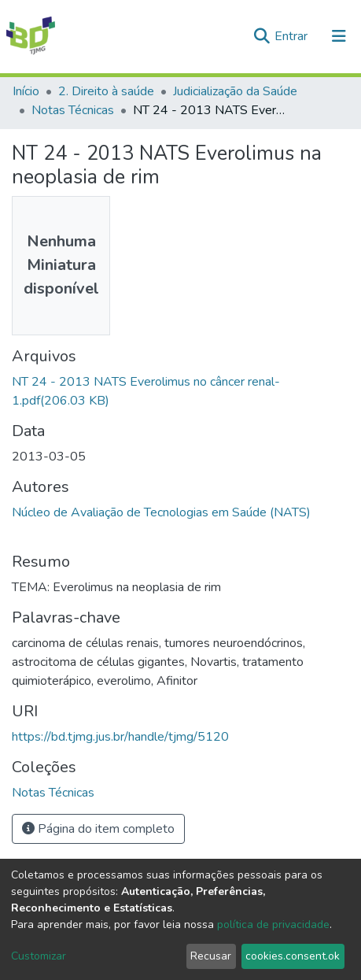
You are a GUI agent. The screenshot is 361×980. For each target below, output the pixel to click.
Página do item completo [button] (98, 829)
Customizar (39, 956)
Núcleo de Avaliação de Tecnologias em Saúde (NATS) (161, 512)
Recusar (211, 956)
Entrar (293, 36)
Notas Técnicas (73, 110)
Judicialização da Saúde (235, 91)
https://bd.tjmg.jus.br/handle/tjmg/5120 (120, 737)
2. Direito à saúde (106, 91)
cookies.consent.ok (293, 956)
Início (26, 91)
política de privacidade (273, 925)
